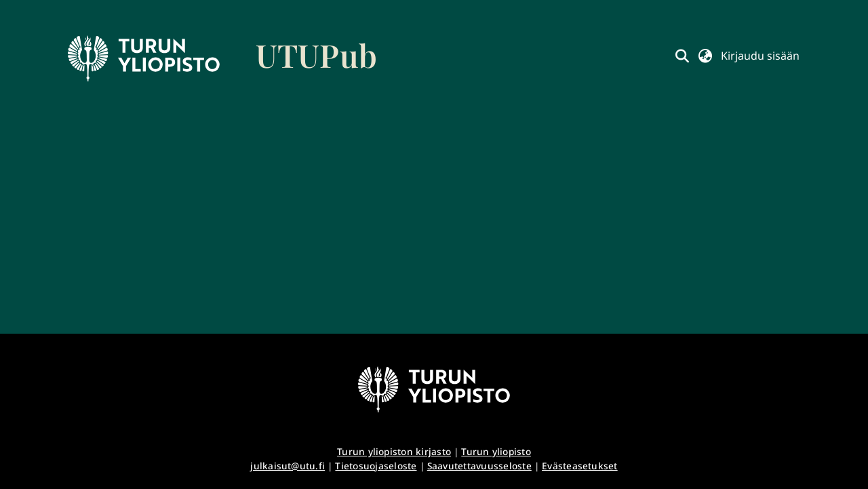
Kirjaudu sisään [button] (760, 56)
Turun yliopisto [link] (496, 451)
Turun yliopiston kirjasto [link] (394, 451)
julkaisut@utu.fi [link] (288, 466)
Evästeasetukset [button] (580, 466)
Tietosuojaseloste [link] (376, 466)
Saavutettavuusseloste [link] (479, 466)
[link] (222, 58)
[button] (683, 56)
